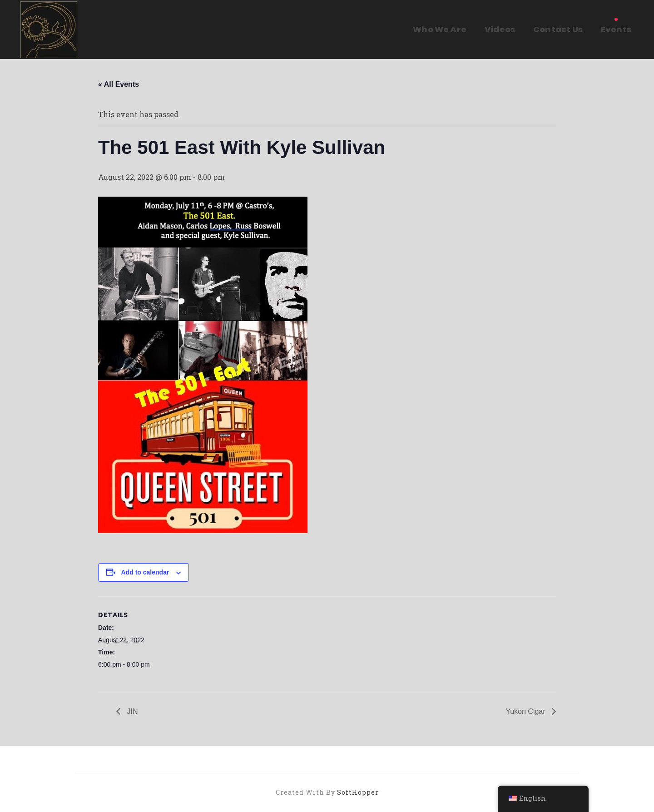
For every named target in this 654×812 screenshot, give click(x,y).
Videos (500, 29)
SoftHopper (358, 792)
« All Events (119, 84)
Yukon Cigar (526, 711)
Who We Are (440, 29)
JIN (131, 711)
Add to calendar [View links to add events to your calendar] (145, 572)
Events (616, 29)
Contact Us (558, 29)
